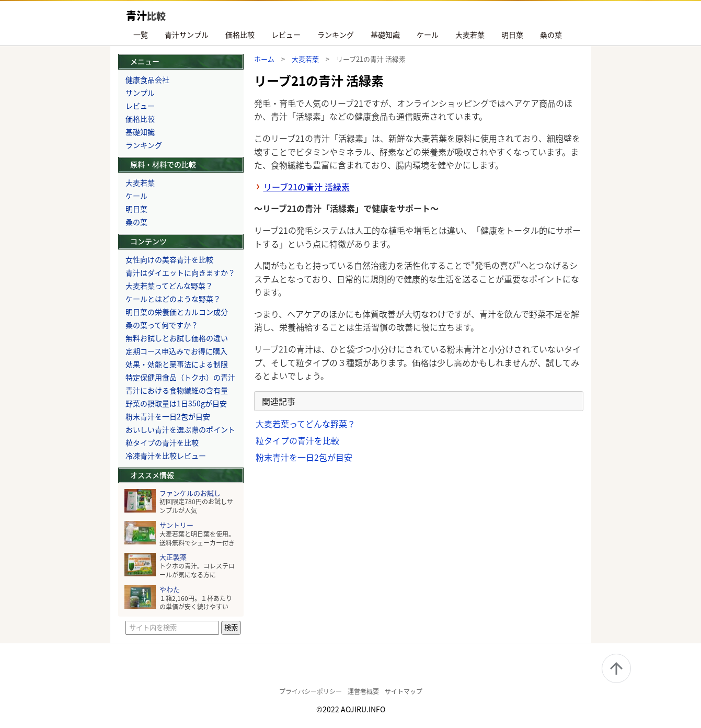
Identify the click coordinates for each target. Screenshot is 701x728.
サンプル (140, 93)
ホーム (264, 59)
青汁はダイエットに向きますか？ (180, 272)
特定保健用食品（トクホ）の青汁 (180, 377)
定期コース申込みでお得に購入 (176, 351)
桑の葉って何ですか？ (162, 325)
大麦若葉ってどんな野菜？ (306, 424)
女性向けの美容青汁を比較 (169, 259)
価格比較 (240, 35)
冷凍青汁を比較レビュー (166, 456)
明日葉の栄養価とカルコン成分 (177, 312)
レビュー (286, 35)
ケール (428, 35)
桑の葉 (551, 35)
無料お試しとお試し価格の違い (177, 338)
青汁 (146, 15)
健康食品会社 (147, 79)
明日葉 (512, 35)
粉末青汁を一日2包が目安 (304, 457)
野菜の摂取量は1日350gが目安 (176, 403)
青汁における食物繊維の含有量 (177, 390)
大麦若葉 (470, 35)
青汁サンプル (187, 35)
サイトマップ (404, 691)
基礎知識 (385, 35)
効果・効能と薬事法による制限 (177, 364)
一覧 (141, 35)
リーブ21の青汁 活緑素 (307, 187)
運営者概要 (363, 691)
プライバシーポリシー (311, 691)
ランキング (336, 35)
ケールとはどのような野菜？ (173, 299)
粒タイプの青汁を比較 (297, 440)
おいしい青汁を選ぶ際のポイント (180, 429)
